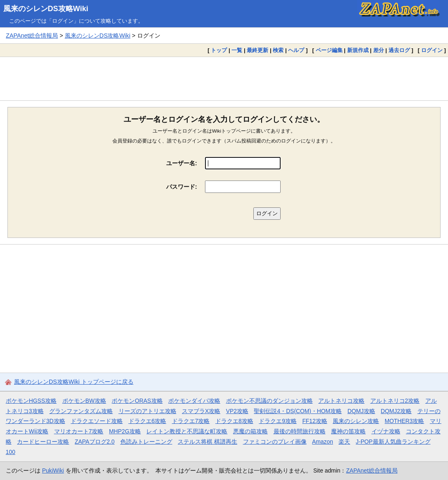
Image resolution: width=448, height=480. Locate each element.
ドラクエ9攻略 (278, 421)
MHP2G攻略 (125, 431)
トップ (219, 50)
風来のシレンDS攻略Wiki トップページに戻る (74, 382)
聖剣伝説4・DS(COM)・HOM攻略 (298, 411)
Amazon (323, 442)
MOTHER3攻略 (405, 421)
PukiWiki (53, 470)
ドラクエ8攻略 (234, 421)
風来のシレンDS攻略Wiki (46, 9)
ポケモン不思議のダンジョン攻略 (269, 401)
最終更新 (257, 50)
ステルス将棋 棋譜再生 (207, 442)
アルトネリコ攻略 (341, 401)
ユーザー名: (182, 163)
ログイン (432, 50)
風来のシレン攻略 (356, 421)
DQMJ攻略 (361, 411)
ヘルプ (296, 50)
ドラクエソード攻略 (97, 421)
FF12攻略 (315, 421)
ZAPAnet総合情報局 (32, 36)
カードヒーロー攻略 (43, 442)
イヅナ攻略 (386, 431)
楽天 (344, 442)
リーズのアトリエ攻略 (148, 411)
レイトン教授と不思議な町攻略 (187, 431)
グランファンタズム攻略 (81, 411)
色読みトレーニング (146, 442)
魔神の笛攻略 (348, 431)
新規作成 (358, 50)
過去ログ (399, 50)
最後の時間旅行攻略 (300, 431)
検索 (278, 50)
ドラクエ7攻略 (191, 421)
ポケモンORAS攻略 (137, 401)
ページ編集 (329, 50)
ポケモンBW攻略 (84, 401)
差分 (379, 50)
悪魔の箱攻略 (250, 431)
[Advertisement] (224, 78)
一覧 (237, 50)
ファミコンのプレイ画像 (275, 442)
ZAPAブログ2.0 (95, 442)
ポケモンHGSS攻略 (31, 401)
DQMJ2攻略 (396, 411)
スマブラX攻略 (201, 411)
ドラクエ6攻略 (148, 421)
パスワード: (182, 187)
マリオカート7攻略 (79, 431)
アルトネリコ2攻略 (395, 401)
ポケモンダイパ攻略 (194, 401)
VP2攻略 (237, 411)
